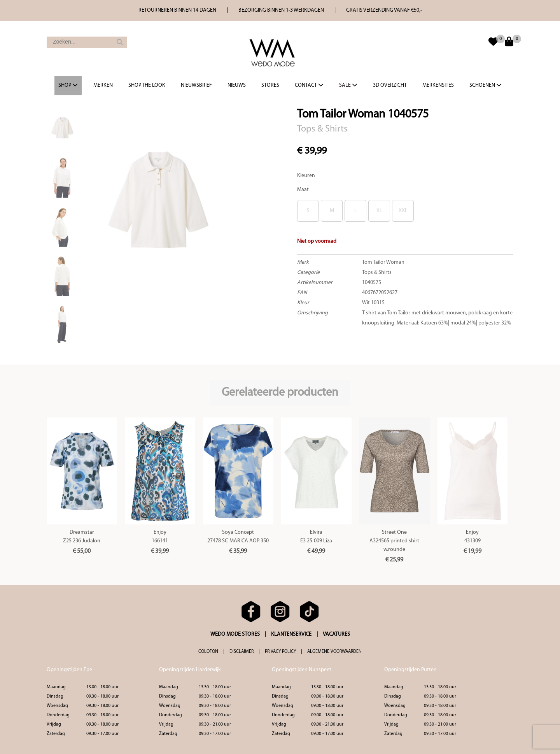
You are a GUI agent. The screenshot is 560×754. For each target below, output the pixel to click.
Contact (309, 85)
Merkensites (438, 85)
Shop (68, 85)
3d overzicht (390, 85)
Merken (103, 85)
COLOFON (208, 652)
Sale (348, 85)
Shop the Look (147, 85)
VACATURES (336, 634)
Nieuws (237, 85)
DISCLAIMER (241, 652)
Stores (270, 85)
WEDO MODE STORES (235, 634)
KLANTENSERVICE (291, 634)
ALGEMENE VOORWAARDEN (334, 652)
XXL (403, 211)
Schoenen (486, 85)
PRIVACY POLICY (280, 652)
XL (379, 211)
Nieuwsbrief (196, 85)
